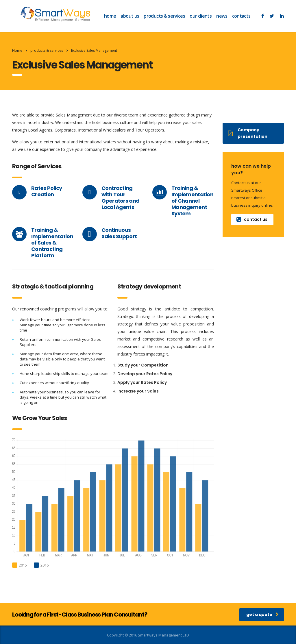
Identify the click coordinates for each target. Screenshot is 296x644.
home (110, 16)
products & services (164, 16)
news (222, 16)
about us (130, 16)
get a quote (262, 615)
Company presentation (248, 133)
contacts (241, 16)
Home (17, 50)
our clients (201, 16)
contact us (252, 219)
